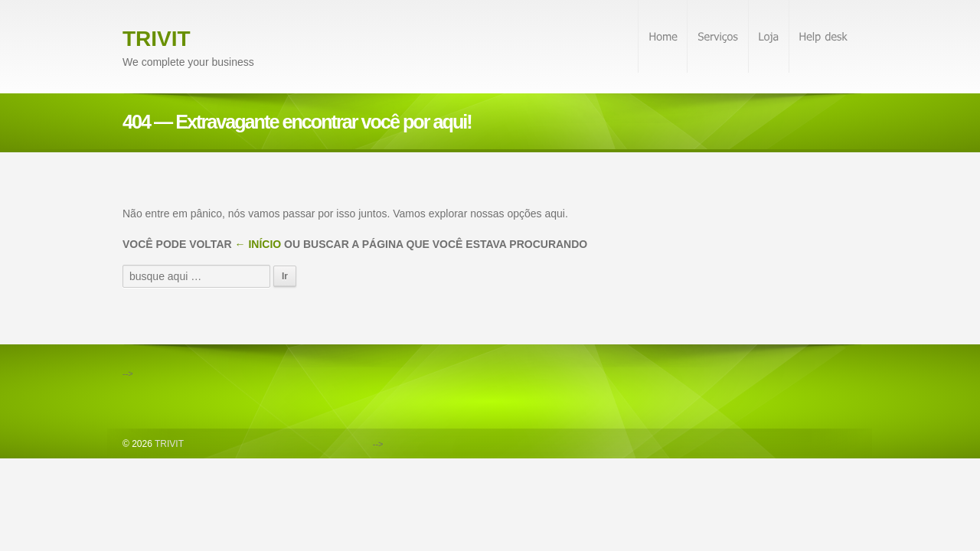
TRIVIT (157, 39)
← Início (258, 244)
